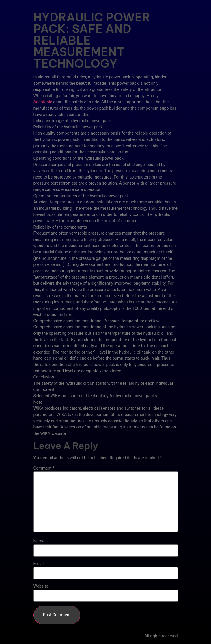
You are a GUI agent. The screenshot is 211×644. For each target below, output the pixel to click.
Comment (44, 468)
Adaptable (43, 102)
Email (39, 564)
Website (41, 586)
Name (39, 541)
